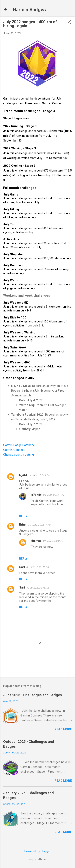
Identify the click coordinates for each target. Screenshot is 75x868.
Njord (23, 475)
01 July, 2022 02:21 (54, 541)
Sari (22, 567)
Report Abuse (38, 859)
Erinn (23, 525)
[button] (69, 23)
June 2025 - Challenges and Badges (32, 695)
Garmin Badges (29, 10)
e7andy (36, 495)
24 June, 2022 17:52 (40, 475)
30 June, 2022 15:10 (38, 567)
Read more (63, 729)
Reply (23, 516)
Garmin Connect (14, 450)
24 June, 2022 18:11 (54, 495)
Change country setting (18, 455)
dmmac (36, 541)
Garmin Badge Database (19, 445)
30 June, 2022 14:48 (39, 525)
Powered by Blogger (37, 851)
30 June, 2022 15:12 (38, 588)
